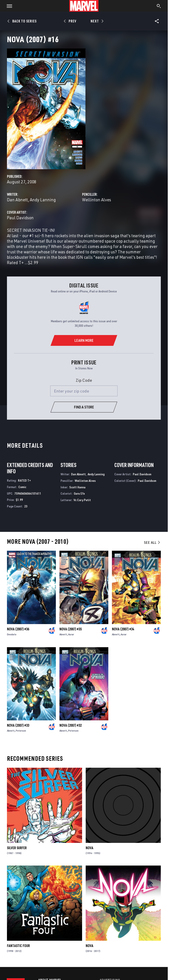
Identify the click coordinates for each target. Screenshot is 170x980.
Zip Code (84, 380)
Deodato (12, 634)
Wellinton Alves (97, 200)
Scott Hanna (77, 487)
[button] (8, 6)
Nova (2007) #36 (18, 629)
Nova (89, 848)
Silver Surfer (17, 848)
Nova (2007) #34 (123, 629)
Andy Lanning (43, 200)
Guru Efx (79, 493)
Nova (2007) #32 (71, 725)
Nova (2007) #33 (18, 725)
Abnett (63, 634)
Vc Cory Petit (82, 500)
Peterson (21, 731)
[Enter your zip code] (84, 391)
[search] (159, 7)
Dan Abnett (17, 200)
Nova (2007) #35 (71, 629)
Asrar (71, 634)
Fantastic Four (18, 946)
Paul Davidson (20, 218)
